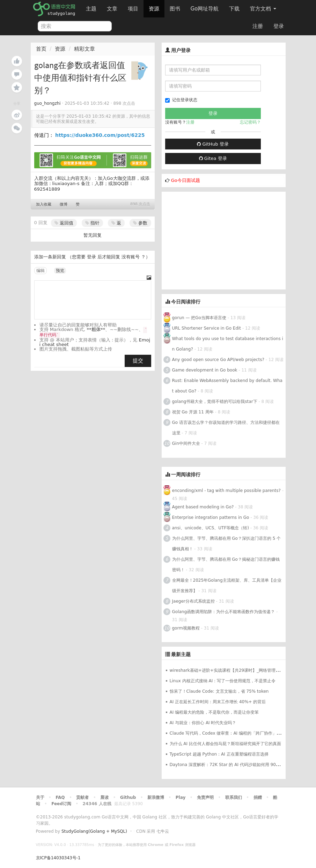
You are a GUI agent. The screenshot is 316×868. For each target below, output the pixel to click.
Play (181, 797)
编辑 (41, 271)
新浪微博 (156, 797)
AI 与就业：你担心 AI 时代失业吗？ (203, 723)
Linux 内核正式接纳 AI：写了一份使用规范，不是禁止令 (223, 681)
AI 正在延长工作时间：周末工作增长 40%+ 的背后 (218, 702)
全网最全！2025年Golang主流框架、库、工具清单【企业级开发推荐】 (227, 586)
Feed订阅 (61, 804)
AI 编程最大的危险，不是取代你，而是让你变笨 (214, 712)
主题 (91, 9)
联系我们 (234, 797)
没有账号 (131, 257)
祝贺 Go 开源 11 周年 (193, 412)
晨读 (104, 797)
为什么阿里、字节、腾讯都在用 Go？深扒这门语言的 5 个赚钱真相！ (227, 544)
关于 (40, 797)
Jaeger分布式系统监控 (193, 601)
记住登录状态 (181, 100)
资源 (154, 9)
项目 (133, 9)
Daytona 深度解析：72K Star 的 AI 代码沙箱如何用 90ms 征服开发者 (237, 765)
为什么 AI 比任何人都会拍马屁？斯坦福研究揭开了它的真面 (225, 744)
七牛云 (163, 831)
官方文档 (263, 9)
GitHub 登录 (213, 144)
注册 (258, 26)
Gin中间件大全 (186, 443)
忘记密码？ (250, 122)
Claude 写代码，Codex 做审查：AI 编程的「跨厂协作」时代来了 (232, 733)
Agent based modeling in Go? (203, 507)
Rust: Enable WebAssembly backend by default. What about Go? (227, 386)
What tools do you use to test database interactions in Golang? (228, 344)
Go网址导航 (206, 7)
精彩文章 (84, 49)
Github (128, 797)
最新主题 (181, 654)
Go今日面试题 (186, 180)
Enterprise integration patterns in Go (211, 517)
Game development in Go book (205, 370)
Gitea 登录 (213, 158)
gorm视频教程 (186, 628)
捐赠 (258, 797)
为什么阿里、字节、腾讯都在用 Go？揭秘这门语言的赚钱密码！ (226, 565)
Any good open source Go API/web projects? (218, 360)
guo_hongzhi (47, 103)
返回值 (64, 223)
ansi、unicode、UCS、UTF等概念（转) (211, 528)
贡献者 (82, 797)
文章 (112, 9)
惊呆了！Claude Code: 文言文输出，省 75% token (219, 691)
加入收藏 (44, 204)
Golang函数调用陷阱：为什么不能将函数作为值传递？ (224, 612)
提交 (138, 361)
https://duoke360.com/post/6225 (100, 135)
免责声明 (205, 797)
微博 (64, 204)
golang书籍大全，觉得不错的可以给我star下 (215, 402)
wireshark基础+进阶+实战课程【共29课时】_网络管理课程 (227, 670)
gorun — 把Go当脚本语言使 (199, 318)
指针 (92, 223)
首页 (41, 49)
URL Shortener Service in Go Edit (207, 328)
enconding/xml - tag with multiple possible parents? (226, 491)
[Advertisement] (224, 241)
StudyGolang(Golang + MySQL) (94, 831)
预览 (60, 271)
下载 (234, 9)
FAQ (60, 797)
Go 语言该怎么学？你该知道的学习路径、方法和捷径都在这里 (226, 428)
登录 (279, 26)
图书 (175, 9)
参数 (140, 223)
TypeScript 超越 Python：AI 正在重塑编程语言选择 (219, 754)
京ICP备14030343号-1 (58, 858)
